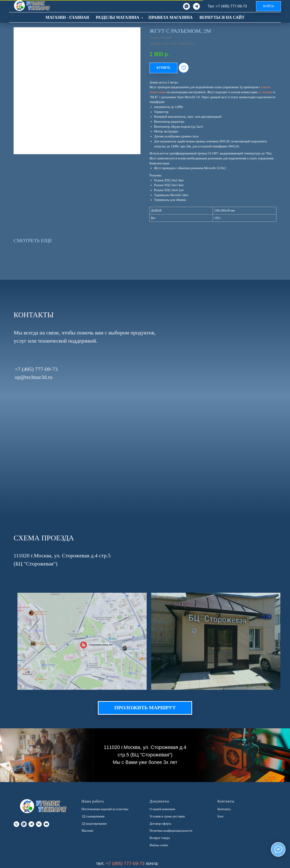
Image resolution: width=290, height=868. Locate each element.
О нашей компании (162, 809)
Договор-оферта (160, 824)
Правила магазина (170, 17)
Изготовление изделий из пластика (105, 809)
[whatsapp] (186, 6)
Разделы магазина (118, 17)
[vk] (39, 824)
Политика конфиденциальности (171, 831)
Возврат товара (160, 838)
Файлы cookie (159, 845)
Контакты (224, 809)
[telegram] (196, 6)
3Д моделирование (94, 824)
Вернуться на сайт (222, 17)
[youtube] (46, 824)
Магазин (87, 831)
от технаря (265, 92)
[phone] (16, 824)
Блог (221, 816)
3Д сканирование (93, 816)
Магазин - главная (67, 17)
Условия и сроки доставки (167, 816)
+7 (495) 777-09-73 (125, 863)
